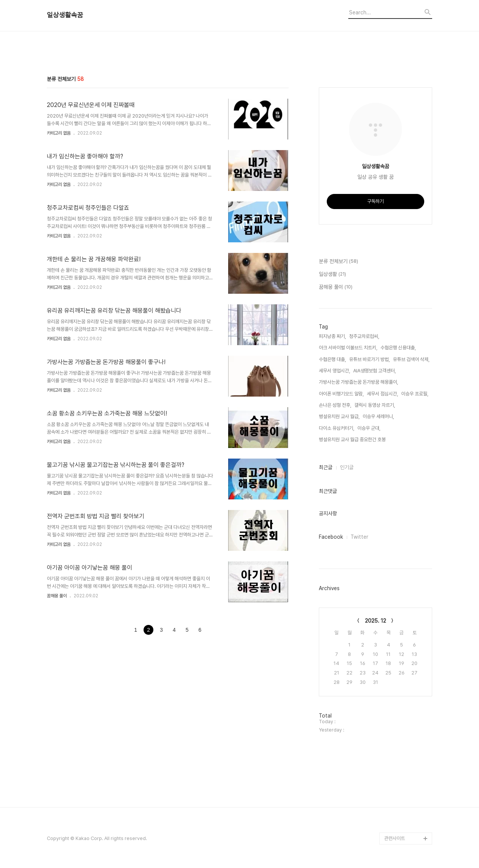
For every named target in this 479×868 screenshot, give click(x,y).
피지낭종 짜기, (332, 336)
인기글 (347, 467)
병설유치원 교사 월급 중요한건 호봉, (353, 439)
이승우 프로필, (415, 394)
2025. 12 (375, 621)
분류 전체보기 (338, 262)
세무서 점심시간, (382, 394)
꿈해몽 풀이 (57, 596)
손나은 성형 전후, (335, 405)
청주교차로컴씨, (364, 336)
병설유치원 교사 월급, (339, 416)
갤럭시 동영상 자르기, (375, 405)
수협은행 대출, (332, 359)
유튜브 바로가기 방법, (369, 359)
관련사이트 (395, 838)
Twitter (359, 537)
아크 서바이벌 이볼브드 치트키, (348, 348)
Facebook (331, 537)
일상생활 (332, 274)
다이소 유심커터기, (337, 428)
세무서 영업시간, (335, 371)
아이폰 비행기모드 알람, (341, 394)
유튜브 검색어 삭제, (411, 359)
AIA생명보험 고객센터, (375, 371)
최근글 (326, 467)
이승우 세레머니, (378, 416)
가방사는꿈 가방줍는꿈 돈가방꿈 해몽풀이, (358, 382)
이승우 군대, (369, 428)
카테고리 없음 (59, 133)
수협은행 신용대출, (398, 348)
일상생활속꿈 (65, 15)
